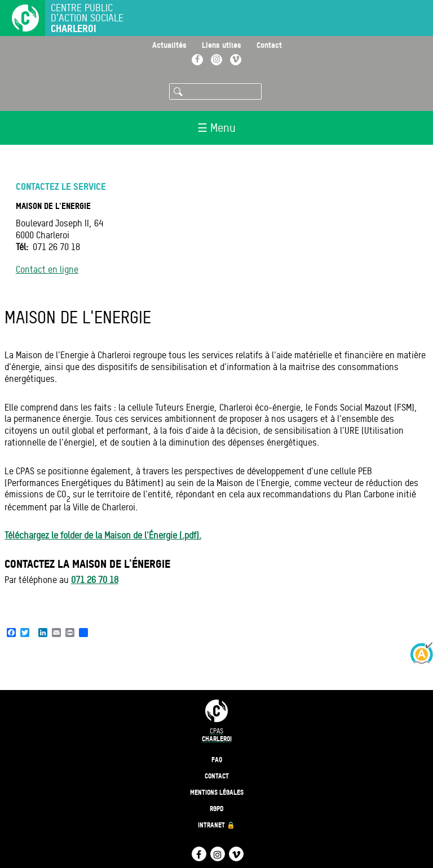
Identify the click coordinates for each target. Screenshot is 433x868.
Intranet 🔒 (216, 825)
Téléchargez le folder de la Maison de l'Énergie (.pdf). (103, 535)
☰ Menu (216, 128)
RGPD (217, 809)
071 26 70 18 (95, 580)
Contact (269, 45)
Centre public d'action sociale (87, 18)
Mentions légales (217, 792)
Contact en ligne (47, 270)
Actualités (169, 45)
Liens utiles (222, 45)
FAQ (217, 760)
